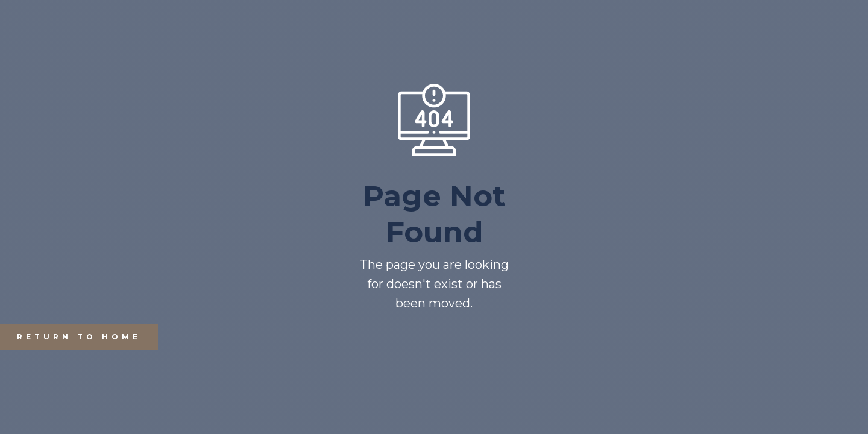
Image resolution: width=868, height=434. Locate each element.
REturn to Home (71, 337)
